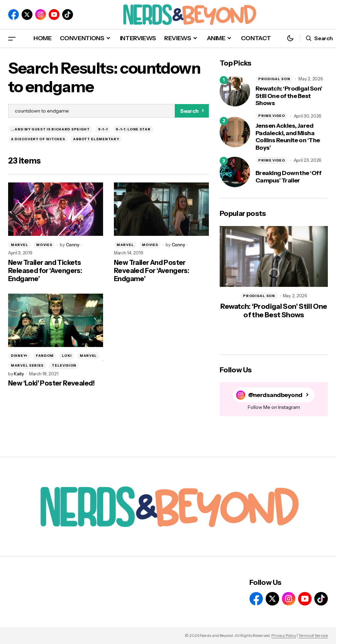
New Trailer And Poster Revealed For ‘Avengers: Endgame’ (151, 271)
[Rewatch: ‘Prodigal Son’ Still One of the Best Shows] (235, 91)
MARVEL (19, 245)
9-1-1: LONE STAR (133, 129)
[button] (12, 38)
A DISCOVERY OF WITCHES (38, 139)
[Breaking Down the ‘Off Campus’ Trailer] (235, 172)
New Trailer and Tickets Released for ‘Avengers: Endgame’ (45, 271)
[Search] (192, 111)
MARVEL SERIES (27, 365)
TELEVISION (64, 365)
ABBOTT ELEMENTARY (96, 139)
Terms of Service (313, 635)
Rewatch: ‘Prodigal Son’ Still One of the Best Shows (289, 96)
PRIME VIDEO (272, 116)
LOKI (67, 356)
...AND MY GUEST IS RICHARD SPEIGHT (50, 129)
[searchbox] (91, 111)
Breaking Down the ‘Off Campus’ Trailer (288, 177)
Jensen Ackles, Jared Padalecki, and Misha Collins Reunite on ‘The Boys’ (288, 137)
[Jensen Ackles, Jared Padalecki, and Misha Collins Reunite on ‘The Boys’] (235, 132)
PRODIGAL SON (274, 79)
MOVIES (44, 245)
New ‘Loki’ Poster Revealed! (52, 383)
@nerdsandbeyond (275, 395)
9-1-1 (103, 129)
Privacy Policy (284, 635)
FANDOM (45, 356)
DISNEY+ (19, 356)
